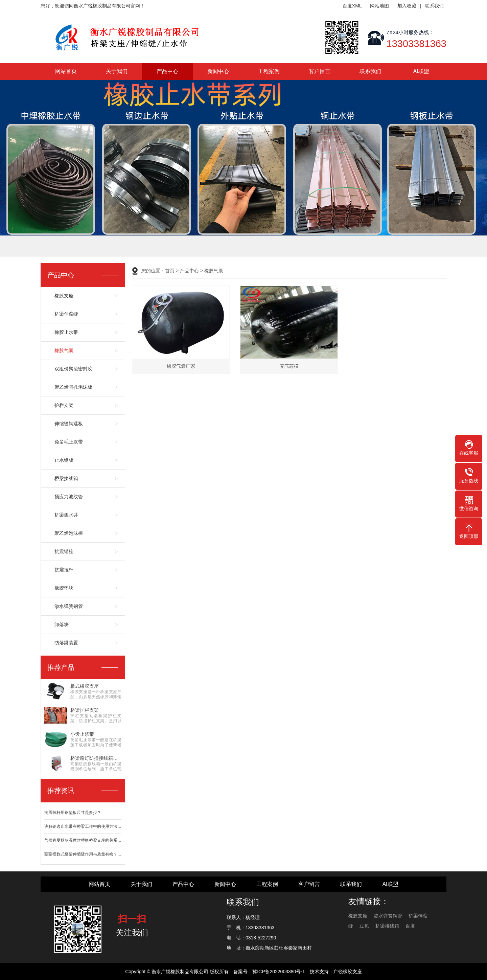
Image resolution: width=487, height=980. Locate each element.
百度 (410, 926)
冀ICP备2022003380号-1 (279, 972)
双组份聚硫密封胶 (73, 369)
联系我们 (434, 6)
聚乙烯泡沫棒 (69, 533)
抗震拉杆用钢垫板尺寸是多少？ (73, 813)
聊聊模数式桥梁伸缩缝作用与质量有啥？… (83, 854)
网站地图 (379, 6)
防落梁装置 (66, 643)
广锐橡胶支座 (348, 972)
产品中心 (167, 71)
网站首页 (66, 71)
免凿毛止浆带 (69, 442)
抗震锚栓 (64, 551)
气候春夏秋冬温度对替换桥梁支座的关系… (83, 840)
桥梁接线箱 (66, 478)
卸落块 (62, 624)
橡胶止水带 (66, 332)
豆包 (364, 926)
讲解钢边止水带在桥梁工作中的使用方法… (83, 826)
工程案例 (269, 71)
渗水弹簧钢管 (69, 606)
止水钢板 (64, 460)
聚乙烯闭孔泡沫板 (73, 387)
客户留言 (320, 71)
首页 (170, 271)
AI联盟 (421, 71)
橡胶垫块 (64, 588)
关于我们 (117, 71)
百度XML (352, 6)
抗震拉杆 (64, 570)
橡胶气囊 (64, 350)
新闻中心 (218, 71)
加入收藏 (407, 6)
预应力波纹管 (69, 497)
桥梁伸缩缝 (66, 314)
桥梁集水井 (66, 515)
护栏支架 (64, 405)
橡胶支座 (64, 296)
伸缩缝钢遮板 (69, 424)
